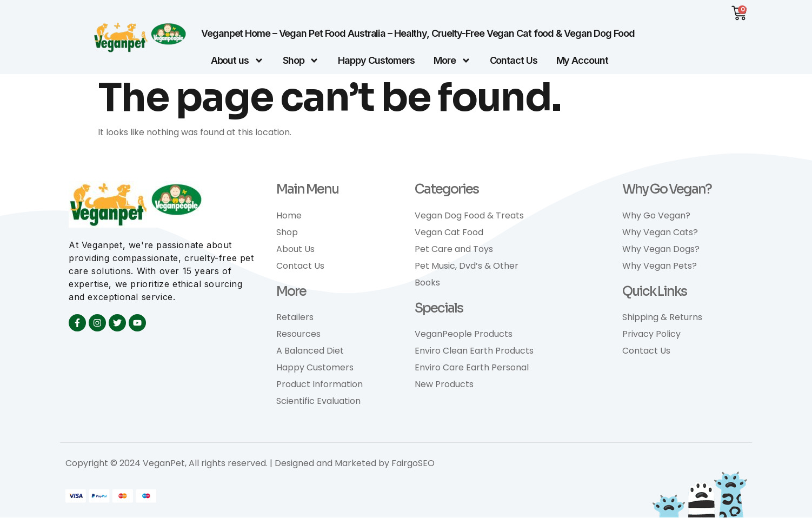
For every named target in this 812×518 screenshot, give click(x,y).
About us (237, 61)
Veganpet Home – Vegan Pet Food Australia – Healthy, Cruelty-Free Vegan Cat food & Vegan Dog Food (418, 34)
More (452, 61)
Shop (301, 61)
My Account (582, 61)
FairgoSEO (413, 464)
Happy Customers (376, 61)
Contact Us (514, 61)
